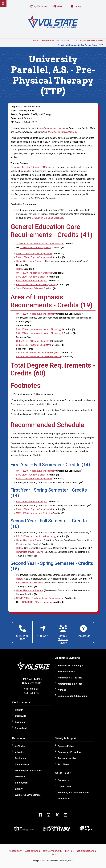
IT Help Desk (64, 786)
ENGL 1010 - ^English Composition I (34, 253)
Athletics (20, 752)
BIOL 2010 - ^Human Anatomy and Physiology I (39, 329)
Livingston (21, 722)
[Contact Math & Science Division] (83, 631)
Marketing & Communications (73, 793)
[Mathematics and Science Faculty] (63, 635)
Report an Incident (67, 758)
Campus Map (22, 764)
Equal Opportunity (53, 851)
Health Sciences (66, 672)
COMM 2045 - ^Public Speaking (36, 248)
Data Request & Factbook (28, 771)
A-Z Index (20, 746)
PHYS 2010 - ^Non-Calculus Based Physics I (38, 353)
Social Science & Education (72, 696)
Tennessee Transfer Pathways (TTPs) (29, 167)
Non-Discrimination (86, 851)
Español (69, 851)
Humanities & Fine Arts (70, 678)
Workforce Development (28, 795)
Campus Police (66, 746)
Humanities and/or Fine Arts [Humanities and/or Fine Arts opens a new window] (30, 261)
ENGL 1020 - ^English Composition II (34, 257)
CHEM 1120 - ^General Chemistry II (34, 345)
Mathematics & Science (70, 684)
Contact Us (64, 780)
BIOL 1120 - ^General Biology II (32, 281)
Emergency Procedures (70, 752)
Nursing (62, 690)
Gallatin (19, 710)
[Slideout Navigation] (3, 3)
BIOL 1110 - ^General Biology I (31, 277)
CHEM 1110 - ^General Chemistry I (33, 341)
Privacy (54, 854)
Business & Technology (70, 666)
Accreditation (33, 851)
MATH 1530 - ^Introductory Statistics (34, 273)
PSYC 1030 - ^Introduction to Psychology (36, 285)
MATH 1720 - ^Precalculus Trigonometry (36, 314)
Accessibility (16, 851)
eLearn (59, 6)
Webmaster (64, 799)
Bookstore (20, 758)
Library (76, 6)
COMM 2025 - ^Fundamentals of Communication (40, 244)
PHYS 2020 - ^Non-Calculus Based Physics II (38, 357)
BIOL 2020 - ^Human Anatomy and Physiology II (40, 333)
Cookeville (21, 716)
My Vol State (39, 6)
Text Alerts (63, 764)
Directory (20, 777)
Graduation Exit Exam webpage (48, 218)
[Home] (53, 21)
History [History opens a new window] (19, 269)
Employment (22, 783)
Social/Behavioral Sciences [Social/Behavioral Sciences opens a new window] (30, 288)
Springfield (21, 728)
